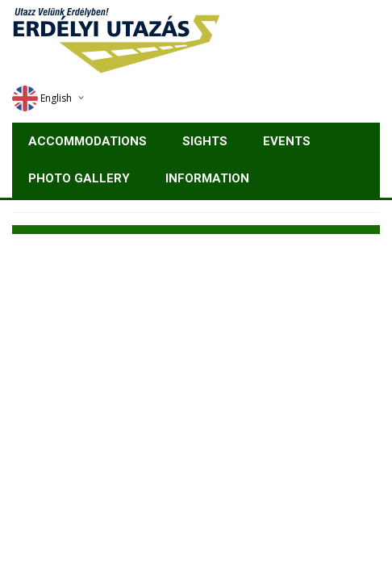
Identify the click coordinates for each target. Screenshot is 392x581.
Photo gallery (79, 178)
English (42, 98)
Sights (205, 141)
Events (287, 141)
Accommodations (88, 141)
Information (207, 178)
